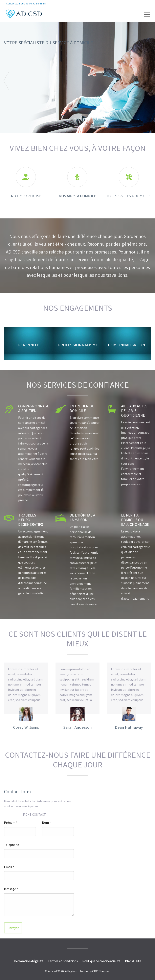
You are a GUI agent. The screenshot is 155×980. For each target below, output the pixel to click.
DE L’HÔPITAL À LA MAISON (82, 517)
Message (11, 889)
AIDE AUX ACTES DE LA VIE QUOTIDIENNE (134, 411)
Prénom (11, 822)
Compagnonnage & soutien (34, 408)
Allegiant (71, 971)
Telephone (12, 845)
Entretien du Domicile (82, 408)
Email (9, 867)
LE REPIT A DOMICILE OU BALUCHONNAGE (135, 520)
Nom (46, 822)
